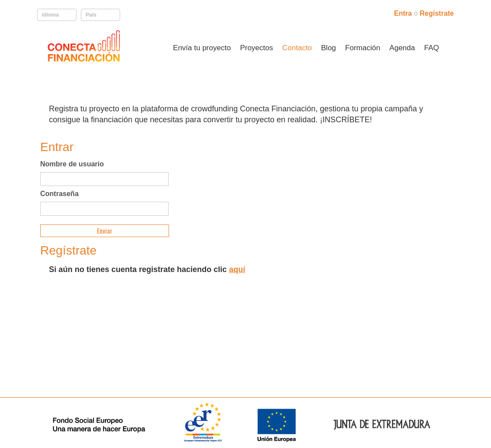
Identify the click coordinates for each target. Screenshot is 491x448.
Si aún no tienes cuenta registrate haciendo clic (147, 269)
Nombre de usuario (72, 164)
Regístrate (437, 13)
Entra (404, 13)
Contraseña (59, 194)
